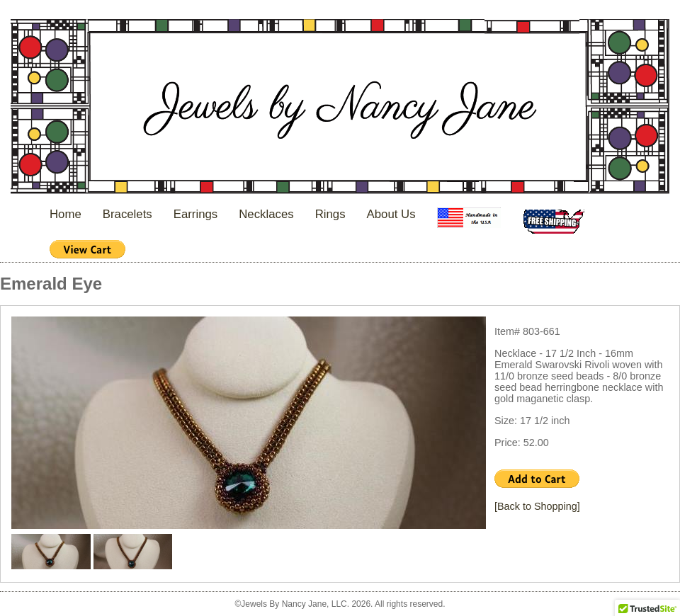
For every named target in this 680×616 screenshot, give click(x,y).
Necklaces (266, 214)
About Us (391, 214)
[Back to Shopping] (537, 506)
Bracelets (127, 214)
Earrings (196, 214)
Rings (330, 214)
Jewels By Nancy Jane (340, 108)
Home (66, 214)
